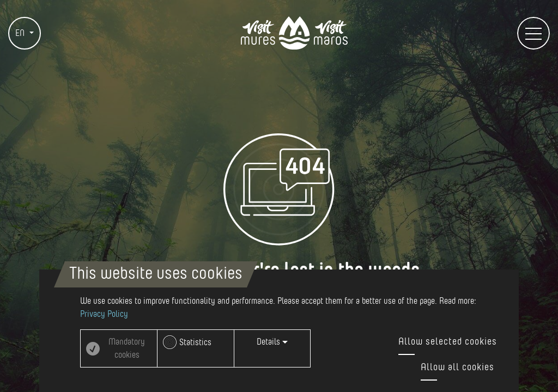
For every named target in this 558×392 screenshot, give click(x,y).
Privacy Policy (104, 314)
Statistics (195, 342)
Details (272, 342)
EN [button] (21, 33)
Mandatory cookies (127, 348)
